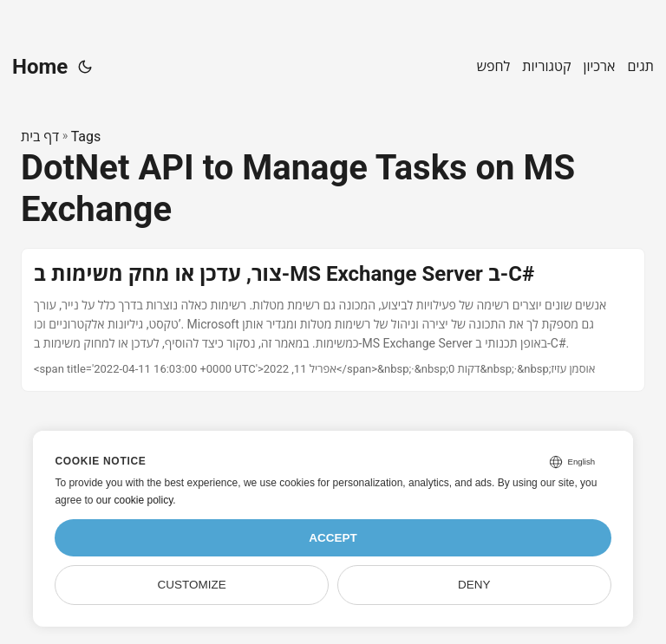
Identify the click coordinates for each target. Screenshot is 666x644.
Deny (474, 585)
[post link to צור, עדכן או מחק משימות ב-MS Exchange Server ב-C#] (333, 319)
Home (40, 67)
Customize (192, 585)
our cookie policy (135, 500)
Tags (86, 137)
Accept (333, 538)
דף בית (40, 137)
